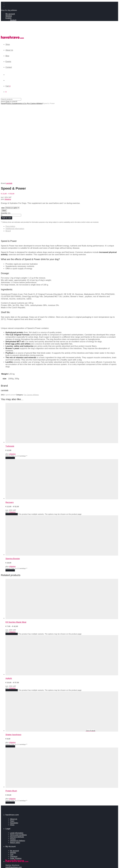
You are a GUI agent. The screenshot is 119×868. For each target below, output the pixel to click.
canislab (9, 107)
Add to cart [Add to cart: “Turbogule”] (10, 382)
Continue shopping (9, 865)
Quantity (4, 137)
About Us (9, 50)
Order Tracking (16, 782)
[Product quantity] (11, 139)
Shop (8, 44)
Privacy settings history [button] (14, 799)
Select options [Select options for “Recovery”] (12, 438)
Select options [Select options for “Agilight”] (12, 614)
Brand (8, 155)
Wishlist (9, 16)
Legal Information (17, 757)
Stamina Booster (13, 483)
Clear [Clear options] (4, 135)
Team (12, 745)
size (3, 132)
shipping (8, 123)
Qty (9, 137)
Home (3, 103)
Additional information (15, 153)
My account (10, 14)
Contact (9, 67)
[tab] (62, 150)
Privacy (13, 763)
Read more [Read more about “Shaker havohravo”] (10, 670)
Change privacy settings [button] (15, 797)
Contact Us (10, 815)
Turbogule (10, 370)
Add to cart (7, 142)
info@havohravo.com (14, 791)
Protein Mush (11, 715)
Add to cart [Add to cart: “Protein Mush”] (10, 727)
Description (10, 150)
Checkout (14, 780)
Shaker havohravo (13, 659)
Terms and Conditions (18, 759)
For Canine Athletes (35, 103)
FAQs (12, 749)
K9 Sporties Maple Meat (16, 546)
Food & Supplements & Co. (16, 103)
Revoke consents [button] (12, 801)
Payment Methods (17, 761)
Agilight (9, 602)
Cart (12, 779)
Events (8, 62)
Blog (7, 56)
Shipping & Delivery (18, 765)
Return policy (15, 767)
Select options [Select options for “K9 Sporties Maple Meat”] (12, 558)
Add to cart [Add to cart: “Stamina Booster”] (10, 494)
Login (7, 852)
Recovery (10, 426)
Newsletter (14, 747)
